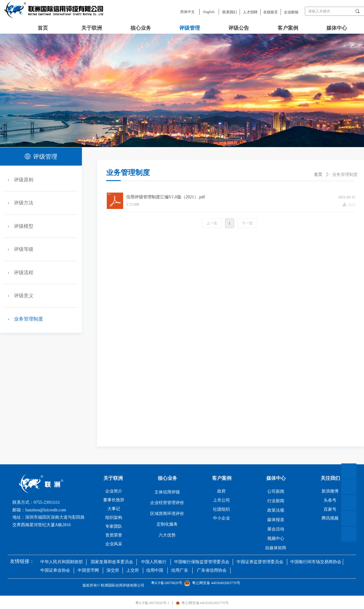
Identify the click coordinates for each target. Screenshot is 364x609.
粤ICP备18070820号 (168, 583)
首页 (318, 175)
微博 (349, 518)
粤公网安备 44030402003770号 (213, 583)
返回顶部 (349, 471)
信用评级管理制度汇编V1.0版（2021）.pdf (166, 197)
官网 (349, 487)
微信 (349, 503)
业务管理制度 (345, 175)
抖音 (349, 534)
